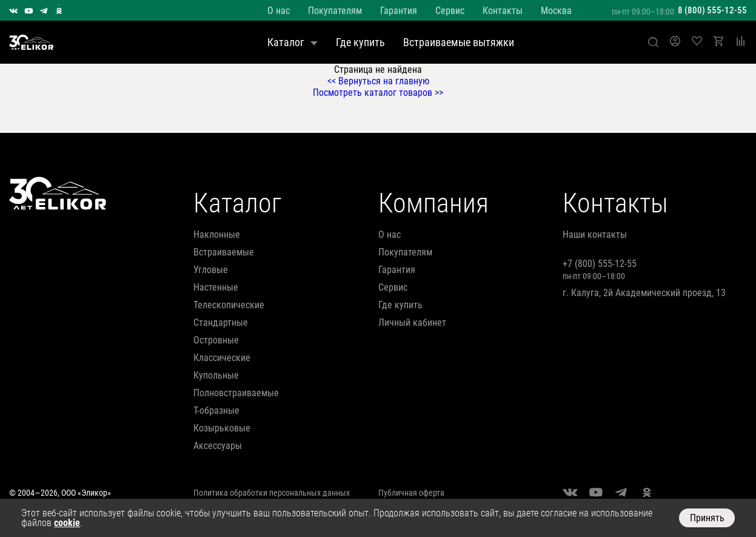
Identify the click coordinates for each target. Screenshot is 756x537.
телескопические (229, 305)
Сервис (450, 11)
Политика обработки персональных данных (272, 493)
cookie (67, 523)
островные (216, 340)
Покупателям (335, 11)
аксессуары (218, 446)
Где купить (360, 42)
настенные (216, 287)
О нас (279, 11)
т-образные (216, 410)
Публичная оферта (411, 493)
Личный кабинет (412, 323)
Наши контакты (595, 235)
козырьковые (222, 428)
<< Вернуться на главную (378, 81)
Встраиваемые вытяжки (459, 42)
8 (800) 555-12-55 (712, 10)
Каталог (293, 42)
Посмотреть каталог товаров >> (378, 93)
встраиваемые (224, 252)
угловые (211, 270)
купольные (216, 375)
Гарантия (399, 11)
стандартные (221, 323)
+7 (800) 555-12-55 (600, 264)
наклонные (217, 235)
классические (222, 358)
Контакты (503, 11)
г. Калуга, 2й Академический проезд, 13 (644, 293)
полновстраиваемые (236, 393)
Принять (707, 518)
